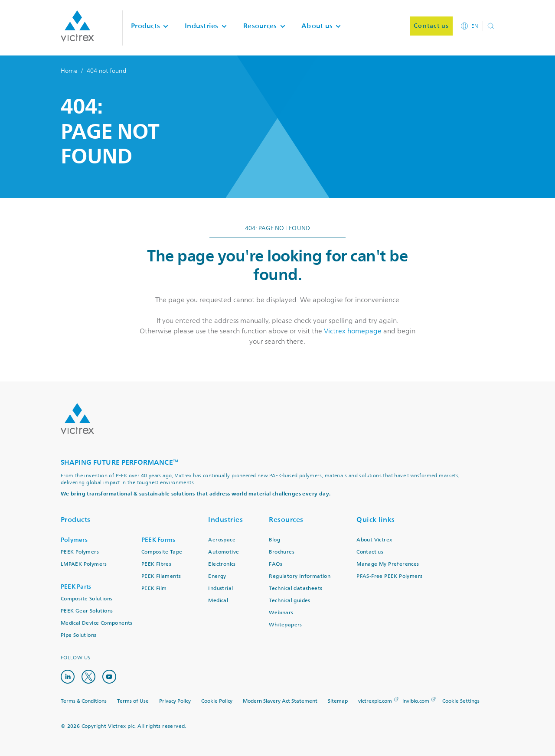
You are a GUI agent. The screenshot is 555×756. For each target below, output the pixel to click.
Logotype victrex (77, 26)
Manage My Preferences (388, 564)
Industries (225, 520)
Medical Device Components (97, 623)
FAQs (276, 564)
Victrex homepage (353, 331)
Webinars (281, 613)
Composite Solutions (87, 599)
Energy (217, 576)
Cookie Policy (217, 701)
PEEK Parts (76, 587)
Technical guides (289, 601)
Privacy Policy (175, 701)
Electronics (222, 564)
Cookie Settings (461, 701)
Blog (274, 540)
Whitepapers (285, 625)
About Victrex (374, 540)
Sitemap (338, 701)
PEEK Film (154, 588)
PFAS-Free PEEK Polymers (389, 576)
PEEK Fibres (156, 564)
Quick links (376, 520)
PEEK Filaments (161, 576)
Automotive (224, 552)
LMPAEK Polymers (84, 564)
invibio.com (416, 701)
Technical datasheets (295, 588)
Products (76, 520)
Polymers (74, 540)
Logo (77, 419)
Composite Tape (162, 552)
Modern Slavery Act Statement (280, 701)
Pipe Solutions (79, 635)
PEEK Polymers (80, 552)
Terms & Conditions (84, 701)
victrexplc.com (375, 701)
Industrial (220, 588)
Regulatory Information (300, 576)
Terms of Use (133, 701)
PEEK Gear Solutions (87, 611)
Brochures (282, 552)
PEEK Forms (158, 540)
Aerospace (222, 540)
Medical (218, 601)
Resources (286, 520)
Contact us (370, 552)
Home (69, 71)
